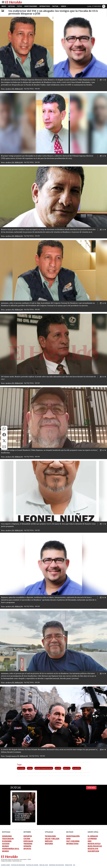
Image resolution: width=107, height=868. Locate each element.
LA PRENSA (92, 839)
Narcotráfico (21, 768)
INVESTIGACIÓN (73, 836)
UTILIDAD (49, 832)
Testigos (30, 768)
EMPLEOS (49, 841)
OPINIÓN (27, 846)
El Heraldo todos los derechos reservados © (16, 859)
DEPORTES (28, 836)
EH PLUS (70, 832)
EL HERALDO (93, 836)
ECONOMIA (7, 841)
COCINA (27, 839)
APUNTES (27, 849)
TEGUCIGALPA (8, 839)
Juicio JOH (58, 768)
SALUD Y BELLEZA (52, 839)
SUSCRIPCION (93, 851)
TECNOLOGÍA (50, 836)
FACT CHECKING (73, 841)
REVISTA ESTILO (94, 844)
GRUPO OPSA (93, 832)
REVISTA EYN (93, 849)
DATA (68, 839)
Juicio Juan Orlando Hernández (44, 768)
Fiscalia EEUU (77, 768)
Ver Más (91, 788)
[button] (4, 429)
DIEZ (90, 841)
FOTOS (16, 788)
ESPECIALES (28, 841)
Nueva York (67, 768)
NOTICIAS (6, 832)
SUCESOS (6, 844)
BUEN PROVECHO (95, 846)
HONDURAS (7, 836)
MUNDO (5, 846)
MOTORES (49, 844)
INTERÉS (27, 832)
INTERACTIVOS (72, 844)
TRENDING (28, 844)
